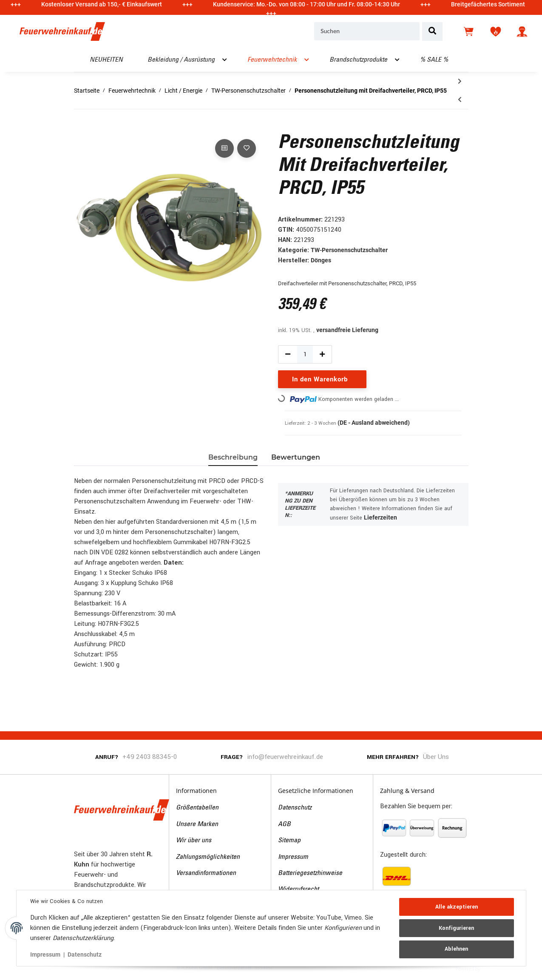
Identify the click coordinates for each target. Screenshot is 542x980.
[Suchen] (367, 31)
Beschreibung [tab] (233, 457)
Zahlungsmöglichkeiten (208, 857)
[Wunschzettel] (496, 31)
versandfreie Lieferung (347, 330)
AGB (284, 824)
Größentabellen (197, 808)
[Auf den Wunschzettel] (247, 148)
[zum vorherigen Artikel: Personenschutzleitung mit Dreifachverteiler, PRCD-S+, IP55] (460, 100)
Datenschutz (295, 808)
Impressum (293, 857)
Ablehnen (456, 949)
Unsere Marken (197, 824)
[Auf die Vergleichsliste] (224, 148)
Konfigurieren (456, 928)
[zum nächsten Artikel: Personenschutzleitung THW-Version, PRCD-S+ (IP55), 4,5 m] (460, 81)
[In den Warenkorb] (81, 128)
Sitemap (289, 841)
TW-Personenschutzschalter (349, 250)
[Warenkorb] (469, 31)
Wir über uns (194, 841)
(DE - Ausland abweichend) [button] (374, 423)
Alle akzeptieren (457, 907)
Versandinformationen (206, 873)
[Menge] (305, 354)
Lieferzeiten (380, 517)
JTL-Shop (495, 969)
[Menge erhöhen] (322, 354)
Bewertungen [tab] (296, 457)
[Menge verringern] (288, 354)
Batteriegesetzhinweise (310, 873)
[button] (522, 31)
